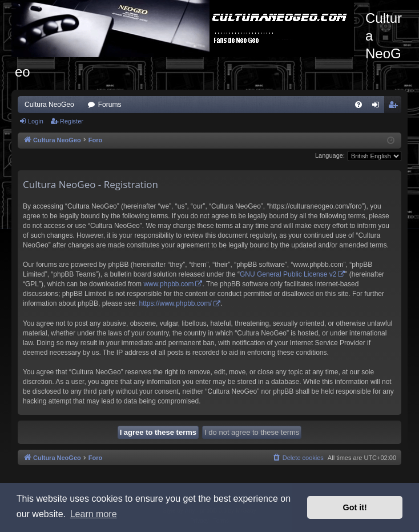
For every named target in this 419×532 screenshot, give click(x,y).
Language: (330, 155)
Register (72, 121)
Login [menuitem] (378, 107)
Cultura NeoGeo (49, 105)
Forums (110, 105)
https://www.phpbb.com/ (175, 303)
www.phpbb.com (168, 284)
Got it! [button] (355, 507)
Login (36, 121)
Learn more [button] (94, 514)
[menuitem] (358, 105)
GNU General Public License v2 (288, 274)
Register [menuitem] (395, 107)
